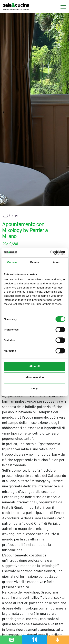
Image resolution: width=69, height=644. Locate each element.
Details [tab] (35, 262)
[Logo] (16, 7)
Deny (34, 388)
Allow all (34, 366)
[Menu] (61, 7)
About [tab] (57, 262)
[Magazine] (12, 640)
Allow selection (34, 377)
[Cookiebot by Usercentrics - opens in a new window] (50, 253)
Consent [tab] (12, 262)
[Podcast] (57, 640)
